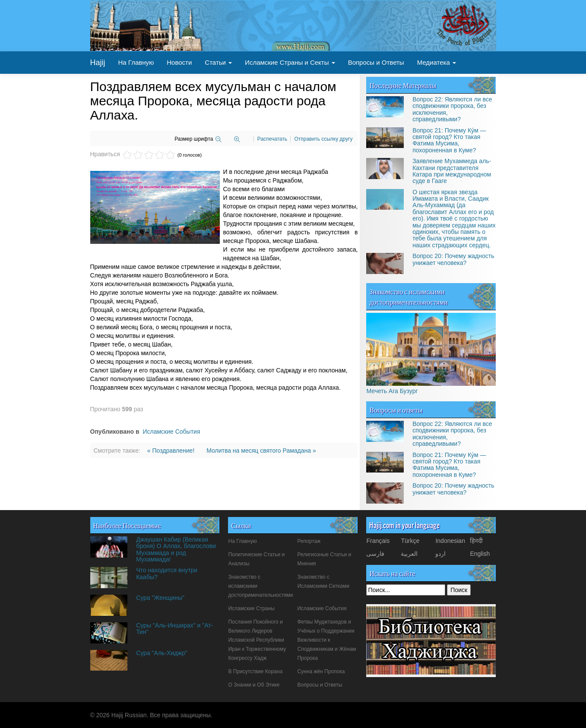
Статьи (218, 62)
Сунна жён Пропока (321, 671)
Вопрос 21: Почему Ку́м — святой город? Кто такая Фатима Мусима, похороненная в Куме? (449, 140)
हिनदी (476, 541)
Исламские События (171, 432)
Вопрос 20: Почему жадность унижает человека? (453, 259)
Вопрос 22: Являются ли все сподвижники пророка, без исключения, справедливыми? (452, 109)
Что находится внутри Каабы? (167, 573)
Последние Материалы (403, 85)
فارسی (375, 554)
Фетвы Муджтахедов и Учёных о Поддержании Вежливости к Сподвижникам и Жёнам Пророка (326, 640)
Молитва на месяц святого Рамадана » (261, 451)
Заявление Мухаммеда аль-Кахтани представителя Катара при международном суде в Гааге (452, 171)
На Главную (136, 62)
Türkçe (410, 541)
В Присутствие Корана (255, 671)
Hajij (98, 63)
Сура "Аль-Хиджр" (162, 653)
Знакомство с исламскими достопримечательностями (408, 296)
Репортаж (309, 541)
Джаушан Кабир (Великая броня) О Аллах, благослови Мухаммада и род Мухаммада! (176, 549)
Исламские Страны (251, 608)
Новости (179, 62)
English (480, 554)
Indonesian (450, 541)
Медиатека (437, 62)
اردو (440, 554)
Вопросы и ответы (396, 410)
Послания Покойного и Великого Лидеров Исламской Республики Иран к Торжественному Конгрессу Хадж (257, 640)
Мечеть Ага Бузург (392, 391)
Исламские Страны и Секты (290, 62)
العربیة (409, 554)
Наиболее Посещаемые (127, 525)
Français (378, 541)
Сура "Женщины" (160, 598)
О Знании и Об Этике (254, 685)
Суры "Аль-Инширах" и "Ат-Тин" (174, 629)
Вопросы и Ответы (376, 62)
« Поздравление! (172, 451)
